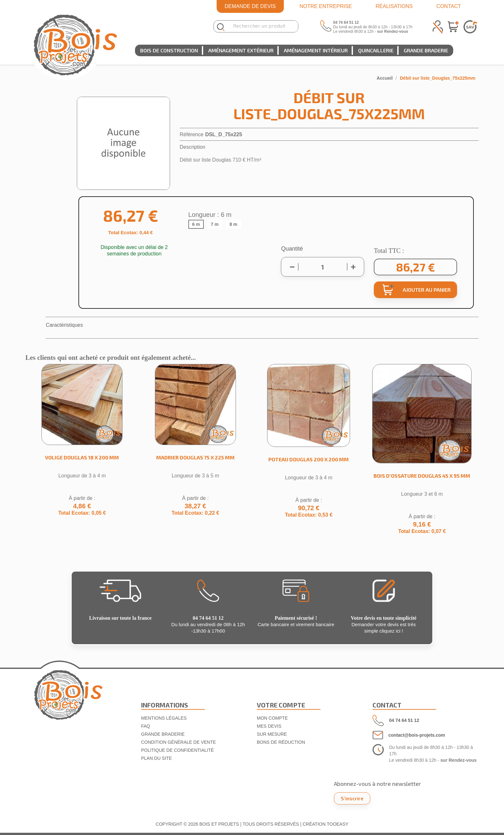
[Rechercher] (260, 26)
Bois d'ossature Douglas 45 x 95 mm (422, 476)
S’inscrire (352, 798)
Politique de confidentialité (177, 750)
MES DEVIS (269, 726)
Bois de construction (169, 50)
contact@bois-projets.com (417, 735)
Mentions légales (164, 718)
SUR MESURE (272, 734)
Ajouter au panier (417, 290)
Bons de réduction (281, 742)
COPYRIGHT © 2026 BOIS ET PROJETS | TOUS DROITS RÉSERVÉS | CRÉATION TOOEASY (252, 824)
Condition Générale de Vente (179, 742)
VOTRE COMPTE (281, 705)
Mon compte (272, 718)
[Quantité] (323, 267)
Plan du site (157, 758)
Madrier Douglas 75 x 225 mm (195, 457)
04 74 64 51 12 (404, 720)
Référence (192, 134)
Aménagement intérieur (316, 50)
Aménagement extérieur (241, 50)
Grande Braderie (426, 50)
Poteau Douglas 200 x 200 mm (309, 459)
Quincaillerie (376, 50)
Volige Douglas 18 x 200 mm (82, 457)
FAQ (146, 726)
